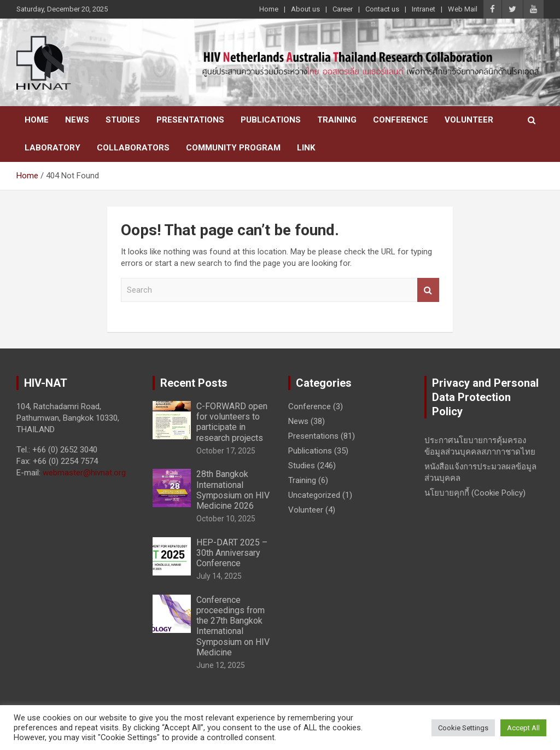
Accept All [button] (523, 728)
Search (428, 290)
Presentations (190, 120)
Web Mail (463, 9)
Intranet (424, 9)
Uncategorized (314, 495)
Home (269, 9)
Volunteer (469, 120)
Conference (401, 120)
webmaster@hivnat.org (84, 473)
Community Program (233, 148)
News (77, 120)
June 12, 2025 (221, 665)
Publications (271, 120)
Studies (123, 120)
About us (305, 9)
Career (343, 9)
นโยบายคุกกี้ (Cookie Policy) (475, 493)
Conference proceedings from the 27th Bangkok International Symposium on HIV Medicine (233, 626)
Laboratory (52, 148)
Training (337, 120)
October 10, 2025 (226, 519)
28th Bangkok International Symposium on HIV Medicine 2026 (233, 490)
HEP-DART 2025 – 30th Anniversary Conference (232, 553)
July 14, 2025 (219, 576)
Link (306, 148)
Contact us (382, 9)
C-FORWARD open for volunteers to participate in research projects (232, 422)
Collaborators (133, 148)
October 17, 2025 (226, 451)
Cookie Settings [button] (463, 728)
